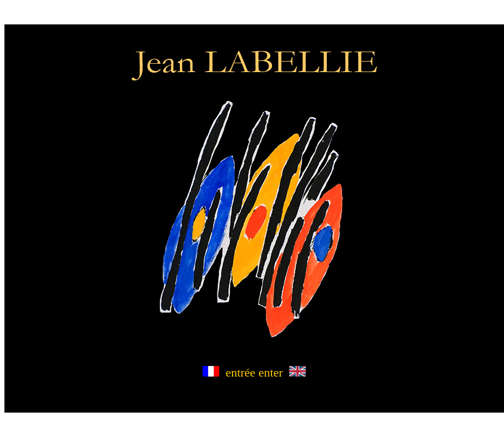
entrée (229, 372)
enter (282, 372)
